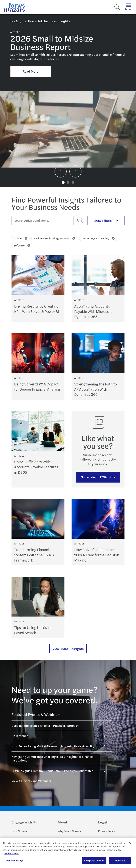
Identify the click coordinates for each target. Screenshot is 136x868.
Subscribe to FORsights (98, 477)
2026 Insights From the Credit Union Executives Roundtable (60, 771)
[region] (68, 853)
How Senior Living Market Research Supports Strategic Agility (60, 746)
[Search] (117, 7)
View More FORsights (68, 649)
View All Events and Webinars (37, 781)
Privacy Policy (107, 831)
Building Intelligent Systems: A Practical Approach (60, 725)
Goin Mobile (60, 736)
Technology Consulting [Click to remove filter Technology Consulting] (98, 238)
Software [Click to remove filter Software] (22, 245)
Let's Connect (20, 831)
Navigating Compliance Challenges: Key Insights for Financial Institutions (60, 758)
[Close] (130, 843)
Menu (129, 7)
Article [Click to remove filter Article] (21, 238)
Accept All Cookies (94, 860)
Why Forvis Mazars (69, 831)
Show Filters (106, 221)
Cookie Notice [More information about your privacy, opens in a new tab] (11, 853)
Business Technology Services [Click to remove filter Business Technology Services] (54, 238)
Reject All (120, 860)
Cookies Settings (14, 860)
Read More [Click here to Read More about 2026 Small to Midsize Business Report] (31, 71)
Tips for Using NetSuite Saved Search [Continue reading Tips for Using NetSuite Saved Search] (33, 630)
